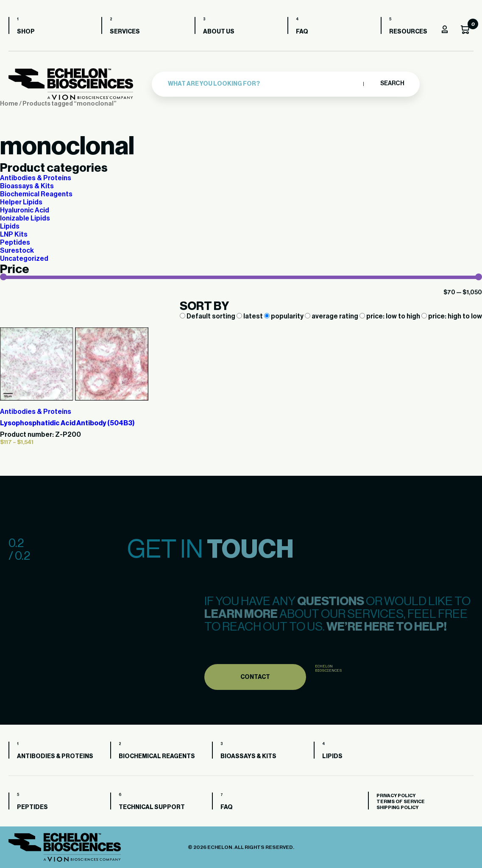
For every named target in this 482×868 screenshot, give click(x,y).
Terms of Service (401, 802)
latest (250, 316)
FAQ (302, 32)
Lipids (10, 226)
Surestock (17, 251)
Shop (26, 32)
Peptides (15, 243)
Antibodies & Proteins (36, 178)
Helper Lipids (21, 202)
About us (219, 32)
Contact (255, 694)
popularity (284, 316)
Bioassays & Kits (27, 186)
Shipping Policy (397, 808)
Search (392, 84)
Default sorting (208, 316)
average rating (332, 316)
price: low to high (390, 316)
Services (125, 32)
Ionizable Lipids (25, 218)
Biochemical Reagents (36, 194)
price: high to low (452, 316)
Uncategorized (24, 259)
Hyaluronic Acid (25, 210)
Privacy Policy (396, 796)
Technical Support (152, 807)
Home (9, 104)
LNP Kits (14, 234)
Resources (408, 32)
